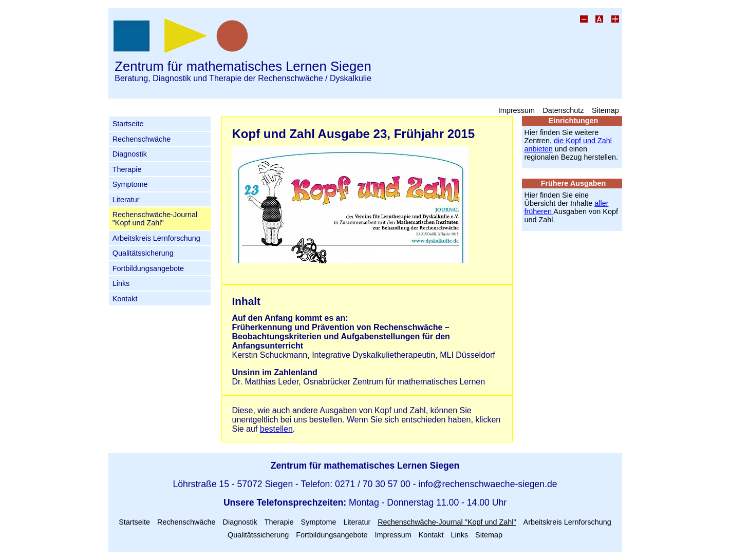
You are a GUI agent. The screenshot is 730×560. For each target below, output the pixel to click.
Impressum (517, 110)
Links (121, 283)
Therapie (127, 169)
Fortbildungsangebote (148, 268)
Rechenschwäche (142, 139)
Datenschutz (563, 110)
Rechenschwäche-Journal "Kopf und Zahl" (155, 219)
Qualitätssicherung (143, 253)
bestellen (276, 429)
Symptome (130, 184)
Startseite (128, 124)
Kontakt (125, 299)
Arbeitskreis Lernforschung (156, 238)
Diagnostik (130, 154)
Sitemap (605, 110)
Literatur (126, 200)
